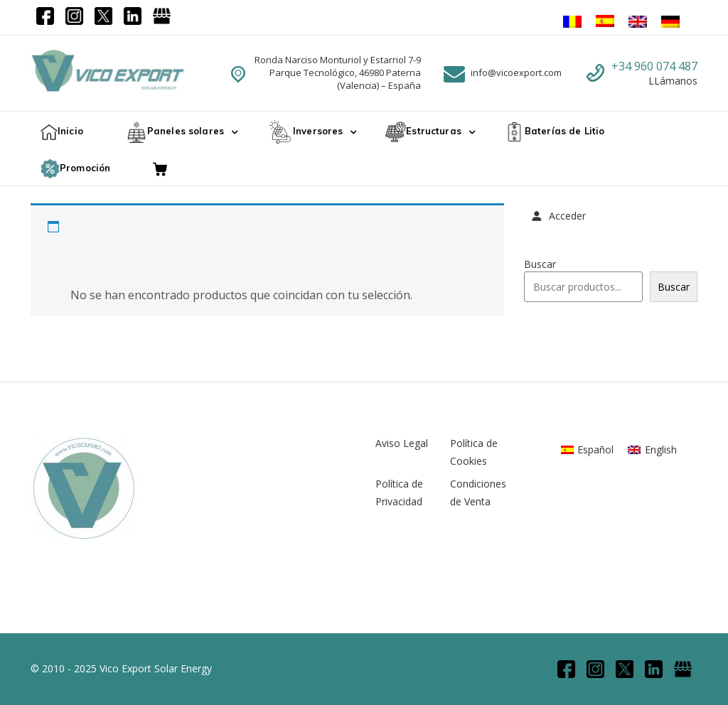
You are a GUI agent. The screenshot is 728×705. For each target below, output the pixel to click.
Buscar (540, 264)
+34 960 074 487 (654, 66)
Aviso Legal (402, 443)
